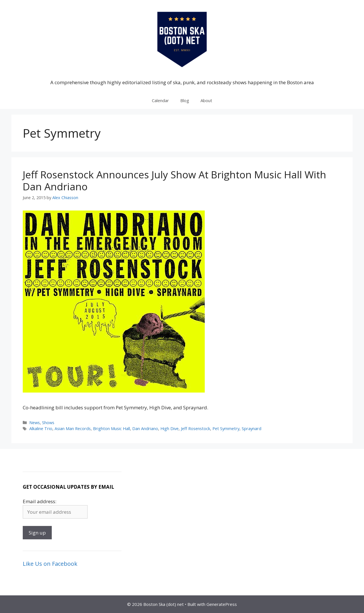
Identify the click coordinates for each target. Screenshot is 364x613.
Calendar (160, 100)
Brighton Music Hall (111, 429)
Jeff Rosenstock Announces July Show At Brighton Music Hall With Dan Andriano (174, 180)
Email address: (40, 501)
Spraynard (252, 429)
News (35, 423)
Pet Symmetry (226, 429)
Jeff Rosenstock (196, 429)
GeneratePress (222, 604)
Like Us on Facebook (50, 564)
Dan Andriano (145, 429)
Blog (185, 100)
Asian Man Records (73, 429)
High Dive (169, 429)
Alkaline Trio (41, 429)
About (206, 100)
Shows (48, 423)
